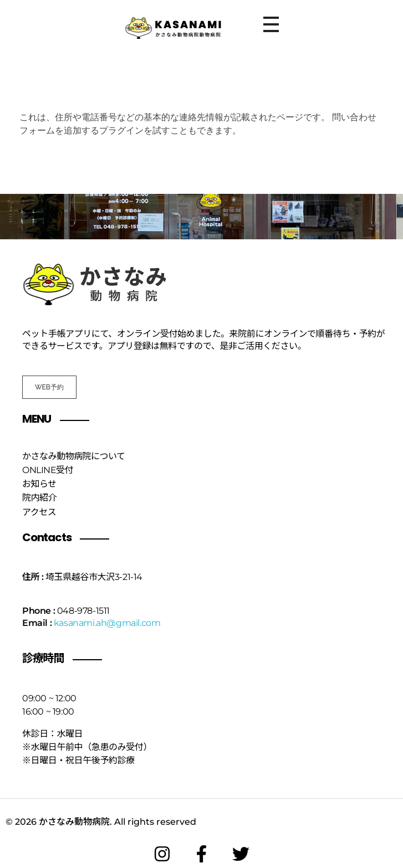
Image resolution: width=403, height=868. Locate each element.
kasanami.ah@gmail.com (107, 623)
